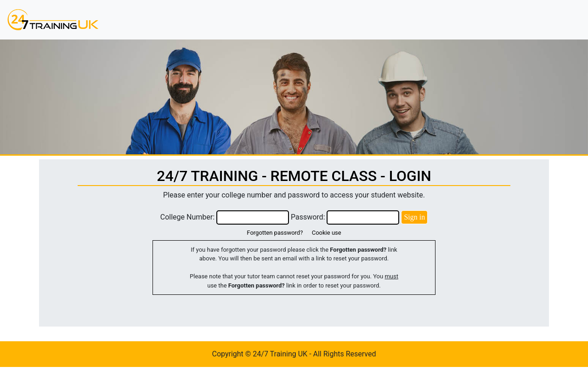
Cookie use (327, 233)
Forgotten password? (275, 233)
